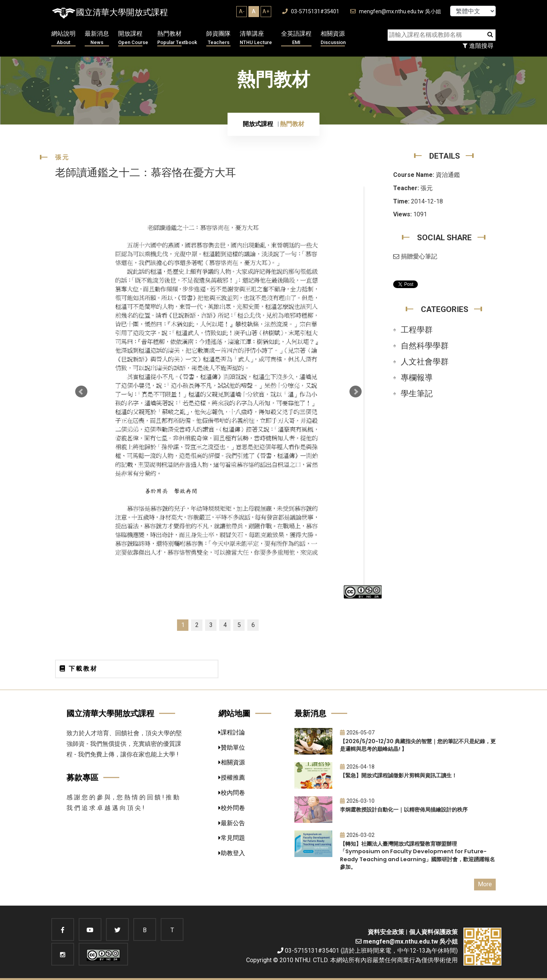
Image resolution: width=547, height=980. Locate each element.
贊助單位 (232, 748)
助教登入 (232, 853)
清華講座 (256, 38)
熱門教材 (177, 38)
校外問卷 (232, 808)
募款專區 (82, 778)
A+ (266, 11)
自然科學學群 (425, 346)
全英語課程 (296, 38)
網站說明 (63, 38)
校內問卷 (232, 793)
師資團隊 (218, 38)
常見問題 (232, 838)
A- (242, 11)
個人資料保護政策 (433, 932)
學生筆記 (417, 394)
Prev (81, 392)
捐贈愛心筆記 (415, 256)
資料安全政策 (386, 932)
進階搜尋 (478, 46)
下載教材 (79, 669)
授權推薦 (232, 778)
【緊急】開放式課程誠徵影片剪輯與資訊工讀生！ (398, 775)
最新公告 (232, 823)
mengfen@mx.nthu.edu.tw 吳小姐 (396, 12)
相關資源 (333, 38)
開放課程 (133, 38)
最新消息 (97, 38)
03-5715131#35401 (311, 12)
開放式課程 (258, 124)
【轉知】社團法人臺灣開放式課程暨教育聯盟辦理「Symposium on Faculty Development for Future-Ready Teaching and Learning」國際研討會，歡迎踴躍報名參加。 (417, 856)
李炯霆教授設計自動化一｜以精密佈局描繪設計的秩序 (404, 810)
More (485, 884)
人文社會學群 (425, 362)
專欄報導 (417, 378)
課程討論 (232, 732)
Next (356, 392)
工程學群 (417, 330)
